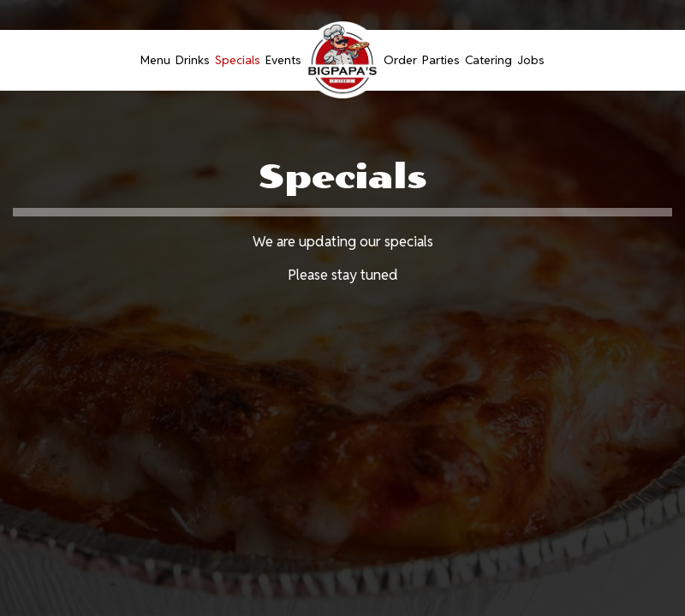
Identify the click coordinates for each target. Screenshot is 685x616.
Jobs (531, 60)
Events (283, 60)
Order (400, 60)
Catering (488, 60)
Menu (155, 60)
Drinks (193, 60)
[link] (342, 60)
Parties (441, 60)
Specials (238, 60)
